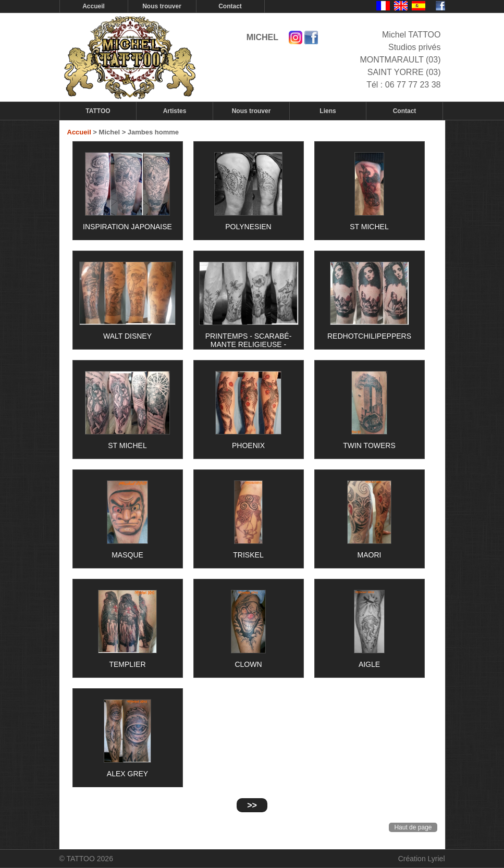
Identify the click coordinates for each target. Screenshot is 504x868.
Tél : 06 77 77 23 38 (403, 85)
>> (252, 805)
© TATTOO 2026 (86, 859)
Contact (230, 6)
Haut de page (413, 827)
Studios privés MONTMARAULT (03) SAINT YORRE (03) (401, 60)
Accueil (94, 6)
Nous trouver (162, 6)
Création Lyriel (422, 859)
